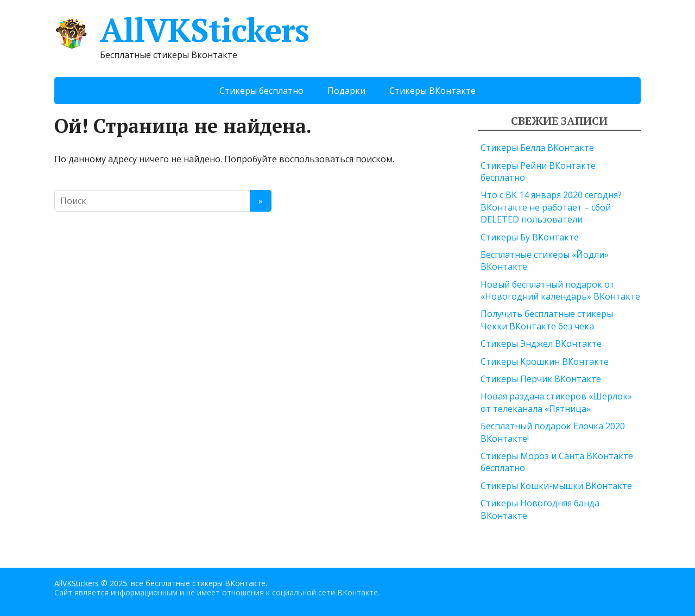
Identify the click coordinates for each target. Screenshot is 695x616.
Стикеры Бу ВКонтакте (530, 237)
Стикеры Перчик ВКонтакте (541, 379)
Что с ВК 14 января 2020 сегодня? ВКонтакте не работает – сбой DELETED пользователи (551, 207)
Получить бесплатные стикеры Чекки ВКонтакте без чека (547, 320)
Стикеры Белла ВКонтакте (537, 148)
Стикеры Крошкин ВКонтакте (545, 361)
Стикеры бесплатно (261, 91)
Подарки (346, 91)
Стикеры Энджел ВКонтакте (541, 344)
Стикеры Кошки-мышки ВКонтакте (556, 486)
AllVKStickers (181, 30)
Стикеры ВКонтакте (432, 91)
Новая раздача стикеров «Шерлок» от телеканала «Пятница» (556, 402)
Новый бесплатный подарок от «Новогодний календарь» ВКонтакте (560, 290)
